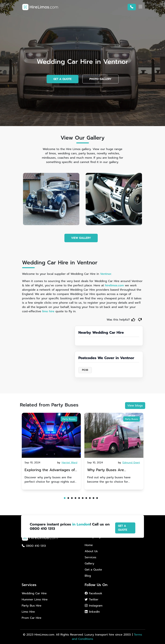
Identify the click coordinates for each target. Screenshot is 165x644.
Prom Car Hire (32, 618)
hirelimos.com (114, 285)
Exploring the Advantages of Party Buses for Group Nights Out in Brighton (50, 470)
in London (81, 524)
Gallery (90, 563)
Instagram (94, 606)
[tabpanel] (51, 451)
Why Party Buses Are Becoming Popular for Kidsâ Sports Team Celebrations (106, 470)
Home (89, 545)
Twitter (92, 600)
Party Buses (69, 419)
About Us (91, 551)
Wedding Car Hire (34, 593)
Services (91, 557)
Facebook (94, 593)
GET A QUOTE (63, 79)
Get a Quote (93, 570)
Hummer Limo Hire (35, 600)
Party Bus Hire (32, 606)
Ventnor (106, 274)
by (68, 463)
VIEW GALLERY (81, 238)
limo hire (48, 311)
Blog (88, 576)
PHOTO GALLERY (100, 79)
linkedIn (92, 612)
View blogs (135, 406)
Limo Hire (28, 612)
